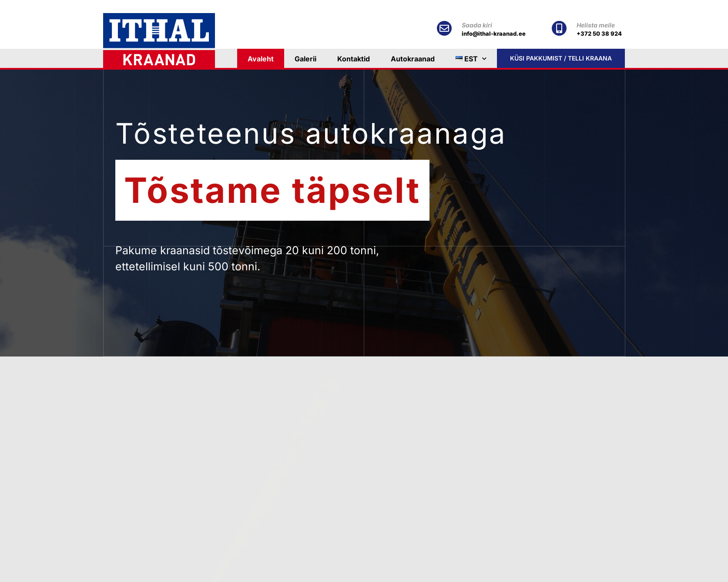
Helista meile (596, 25)
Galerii (305, 59)
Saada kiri (477, 25)
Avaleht (261, 59)
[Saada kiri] (444, 28)
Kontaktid (354, 59)
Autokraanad (413, 59)
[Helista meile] (559, 28)
